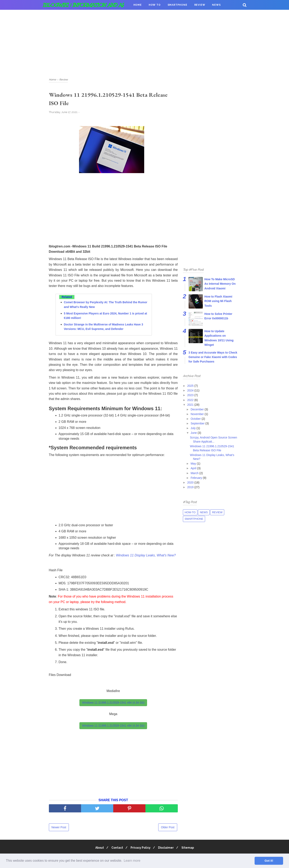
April (194, 468)
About (97, 848)
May (194, 464)
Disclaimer (167, 848)
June (194, 433)
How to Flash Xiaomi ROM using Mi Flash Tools (218, 301)
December (198, 409)
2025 (191, 386)
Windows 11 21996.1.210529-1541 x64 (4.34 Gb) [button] (113, 703)
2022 (191, 400)
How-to (190, 512)
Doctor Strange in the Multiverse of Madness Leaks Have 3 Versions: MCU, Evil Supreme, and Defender (104, 327)
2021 (191, 405)
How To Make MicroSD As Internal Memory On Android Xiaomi (220, 284)
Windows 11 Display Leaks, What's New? (146, 556)
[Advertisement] (145, 43)
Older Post (168, 828)
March (195, 473)
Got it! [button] (269, 861)
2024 (191, 390)
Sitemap (190, 848)
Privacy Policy (141, 848)
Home (138, 5)
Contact (116, 848)
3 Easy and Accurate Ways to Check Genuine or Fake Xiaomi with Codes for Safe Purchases (213, 357)
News (216, 5)
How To (155, 5)
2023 (191, 395)
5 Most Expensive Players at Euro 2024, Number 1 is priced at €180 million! (106, 316)
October (196, 419)
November (198, 414)
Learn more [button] (132, 861)
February (197, 478)
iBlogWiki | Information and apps (87, 5)
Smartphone (177, 5)
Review (200, 5)
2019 (191, 487)
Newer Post (59, 828)
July (194, 428)
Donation (141, 15)
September (198, 423)
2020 (191, 482)
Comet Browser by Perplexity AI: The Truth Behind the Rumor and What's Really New (106, 305)
